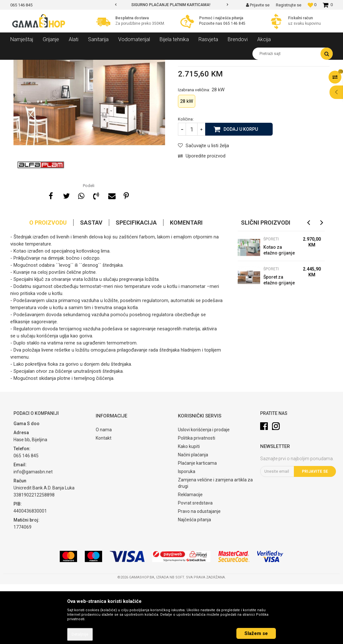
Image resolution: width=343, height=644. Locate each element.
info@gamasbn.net (33, 532)
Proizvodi (45, 65)
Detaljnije (80, 634)
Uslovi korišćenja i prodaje (204, 489)
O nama (104, 489)
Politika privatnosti (197, 498)
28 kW (187, 161)
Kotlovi (86, 65)
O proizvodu (48, 282)
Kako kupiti (189, 506)
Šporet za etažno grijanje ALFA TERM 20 (279, 340)
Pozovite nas (211, 23)
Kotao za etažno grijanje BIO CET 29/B (279, 311)
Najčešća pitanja (194, 579)
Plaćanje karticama (197, 523)
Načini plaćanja (193, 514)
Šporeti (104, 65)
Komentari (186, 282)
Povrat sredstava (195, 563)
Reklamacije (190, 554)
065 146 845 (234, 23)
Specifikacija (136, 282)
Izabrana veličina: (201, 149)
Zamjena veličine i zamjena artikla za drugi (215, 543)
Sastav (91, 282)
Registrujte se (289, 5)
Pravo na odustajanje (199, 571)
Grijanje (66, 65)
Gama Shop (20, 65)
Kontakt (104, 498)
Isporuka (187, 531)
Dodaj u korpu (241, 189)
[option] (171, 5)
